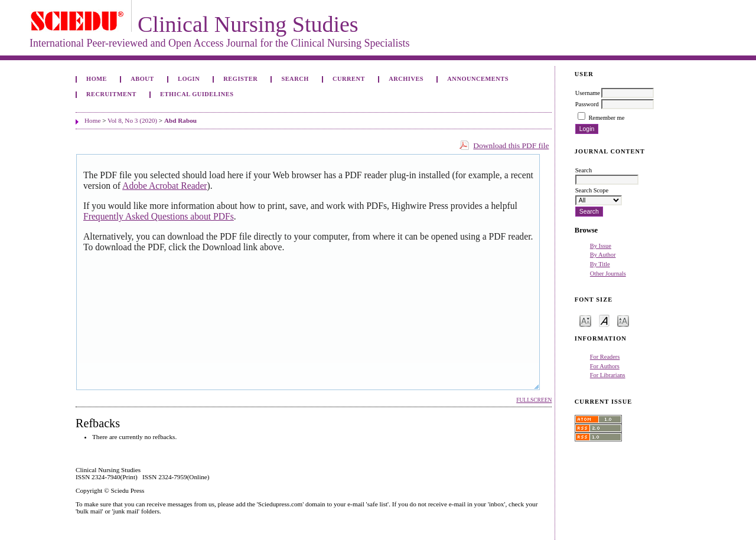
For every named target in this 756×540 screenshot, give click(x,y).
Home (97, 79)
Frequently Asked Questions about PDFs (159, 216)
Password (587, 104)
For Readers (605, 357)
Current (349, 79)
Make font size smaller (585, 320)
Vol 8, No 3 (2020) (132, 120)
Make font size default (604, 320)
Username (588, 93)
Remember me (606, 118)
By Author (603, 255)
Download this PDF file (511, 145)
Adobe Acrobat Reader (164, 186)
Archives (406, 79)
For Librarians (608, 375)
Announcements (478, 79)
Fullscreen (534, 400)
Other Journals (608, 274)
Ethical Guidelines (197, 94)
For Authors (605, 366)
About (142, 79)
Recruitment (111, 94)
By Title (600, 264)
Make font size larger (623, 320)
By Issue (601, 246)
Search (295, 79)
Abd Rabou (180, 120)
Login (189, 79)
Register (240, 79)
